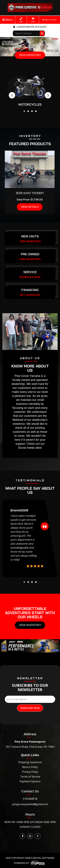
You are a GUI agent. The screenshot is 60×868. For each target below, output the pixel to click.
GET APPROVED (30, 295)
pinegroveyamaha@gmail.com (30, 804)
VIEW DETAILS (30, 207)
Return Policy (30, 767)
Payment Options (30, 781)
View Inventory (30, 625)
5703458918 (30, 799)
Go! (42, 32)
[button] (24, 111)
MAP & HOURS (50, 20)
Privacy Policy (30, 772)
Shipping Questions (30, 762)
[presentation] (12, 95)
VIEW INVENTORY (30, 55)
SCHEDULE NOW (30, 277)
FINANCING (30, 290)
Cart (33, 20)
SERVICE (30, 272)
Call (21, 20)
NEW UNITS (30, 236)
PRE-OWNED (30, 254)
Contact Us (30, 791)
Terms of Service (30, 777)
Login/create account (30, 27)
